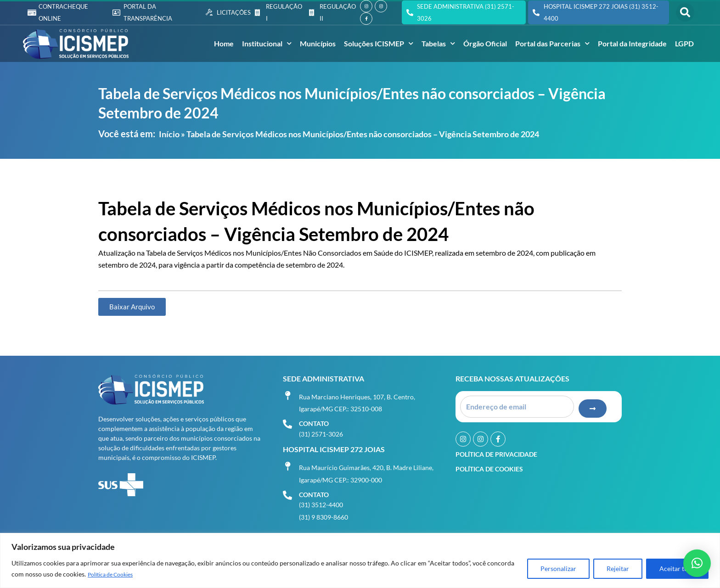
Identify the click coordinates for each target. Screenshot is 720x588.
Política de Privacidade (496, 451)
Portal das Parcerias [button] (552, 43)
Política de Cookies (115, 574)
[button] (685, 12)
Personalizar (558, 569)
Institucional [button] (267, 43)
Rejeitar (618, 569)
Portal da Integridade (632, 43)
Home (224, 43)
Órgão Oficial (485, 43)
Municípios (318, 43)
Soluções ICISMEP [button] (379, 43)
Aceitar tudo (677, 569)
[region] (360, 561)
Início (169, 134)
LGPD (684, 43)
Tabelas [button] (438, 43)
